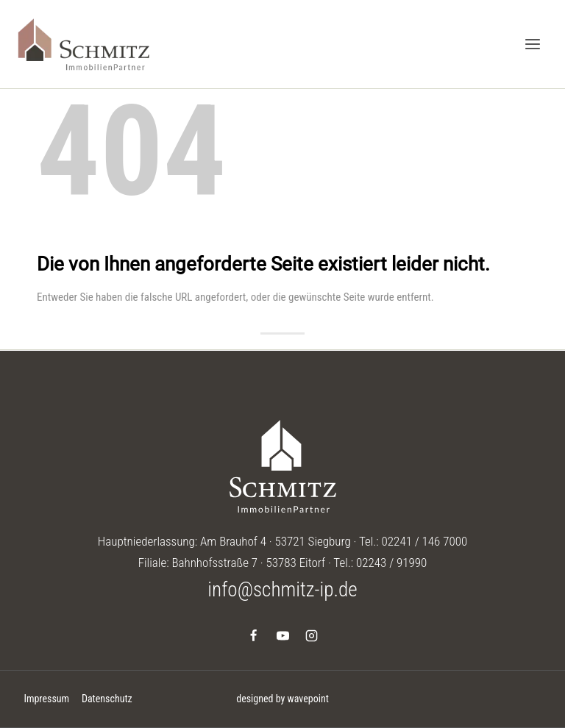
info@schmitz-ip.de (282, 590)
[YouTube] (282, 635)
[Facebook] (254, 635)
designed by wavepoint (282, 699)
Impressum (46, 699)
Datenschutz (107, 699)
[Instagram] (311, 635)
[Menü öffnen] (532, 44)
